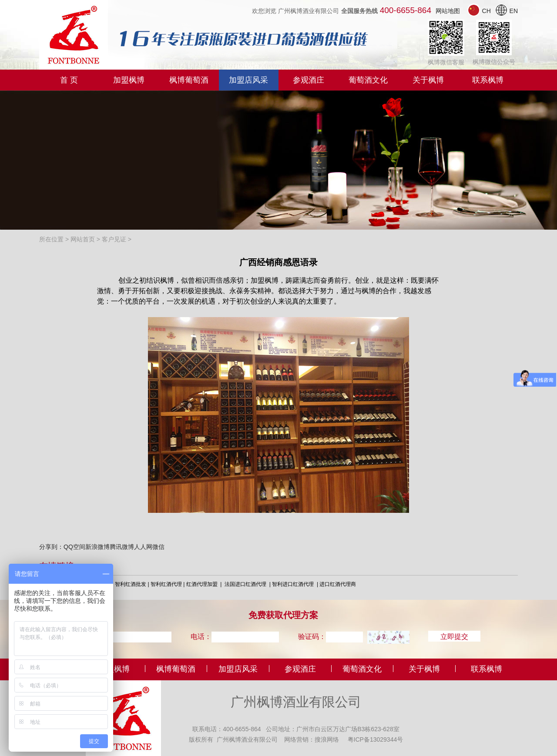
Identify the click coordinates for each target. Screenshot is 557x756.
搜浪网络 (327, 739)
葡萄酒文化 (368, 80)
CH (480, 11)
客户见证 (114, 239)
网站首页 (83, 239)
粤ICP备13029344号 (376, 739)
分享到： (51, 547)
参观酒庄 (309, 80)
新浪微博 (97, 547)
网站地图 (448, 11)
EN (506, 11)
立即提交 (454, 636)
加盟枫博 (129, 80)
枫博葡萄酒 (189, 80)
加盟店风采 (248, 80)
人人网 (143, 547)
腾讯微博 (122, 547)
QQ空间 (74, 547)
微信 (158, 547)
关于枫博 (428, 80)
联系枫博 (488, 80)
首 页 (69, 80)
